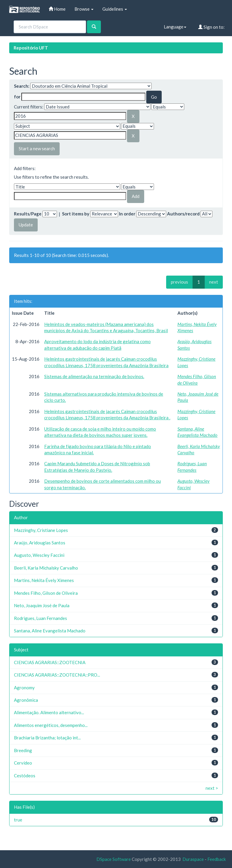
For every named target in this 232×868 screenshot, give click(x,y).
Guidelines (115, 9)
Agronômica (26, 700)
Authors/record (183, 214)
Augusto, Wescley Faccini (39, 555)
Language (175, 27)
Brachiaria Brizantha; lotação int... (47, 738)
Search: (22, 86)
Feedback (217, 859)
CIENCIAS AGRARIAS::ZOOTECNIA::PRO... (57, 675)
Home (57, 9)
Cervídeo (23, 763)
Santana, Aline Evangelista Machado (50, 631)
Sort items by (76, 214)
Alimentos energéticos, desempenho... (51, 725)
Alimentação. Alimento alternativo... (49, 712)
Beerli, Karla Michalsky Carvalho (46, 568)
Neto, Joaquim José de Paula (42, 605)
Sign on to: (211, 27)
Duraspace (193, 859)
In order (127, 214)
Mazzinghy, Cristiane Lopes (41, 530)
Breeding (23, 750)
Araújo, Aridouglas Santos (40, 543)
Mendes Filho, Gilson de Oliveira (46, 593)
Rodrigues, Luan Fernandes (40, 618)
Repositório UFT (31, 48)
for (17, 97)
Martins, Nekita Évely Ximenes (44, 580)
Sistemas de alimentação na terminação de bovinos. (94, 376)
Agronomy (24, 688)
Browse (84, 9)
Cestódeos (25, 776)
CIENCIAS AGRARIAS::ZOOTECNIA (50, 662)
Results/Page (28, 214)
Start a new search (37, 148)
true (18, 820)
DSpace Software (114, 859)
